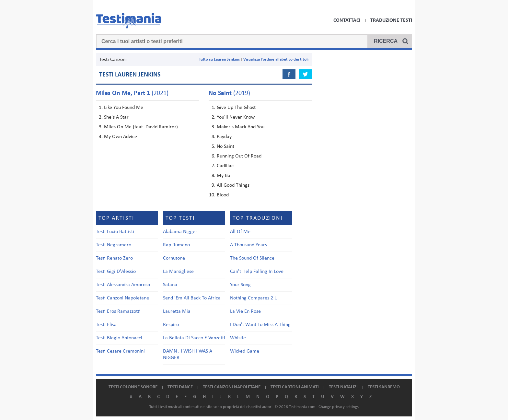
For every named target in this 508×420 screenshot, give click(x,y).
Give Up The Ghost (236, 108)
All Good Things (233, 185)
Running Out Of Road (239, 156)
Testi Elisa (106, 325)
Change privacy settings (339, 407)
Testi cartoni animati (295, 387)
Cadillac (225, 166)
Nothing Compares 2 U (254, 298)
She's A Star (116, 117)
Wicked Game (245, 351)
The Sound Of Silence (252, 258)
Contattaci (347, 20)
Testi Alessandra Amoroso (123, 285)
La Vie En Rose (245, 311)
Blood (223, 195)
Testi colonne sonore (133, 387)
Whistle (238, 338)
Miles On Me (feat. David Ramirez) (141, 127)
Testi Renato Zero (114, 258)
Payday (224, 137)
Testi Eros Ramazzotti (118, 311)
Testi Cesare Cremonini (120, 351)
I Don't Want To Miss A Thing (260, 325)
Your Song (240, 285)
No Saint (225, 146)
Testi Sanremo (384, 387)
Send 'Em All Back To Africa (192, 298)
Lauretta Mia (177, 311)
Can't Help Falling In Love (257, 272)
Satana (170, 285)
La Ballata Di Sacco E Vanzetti (194, 338)
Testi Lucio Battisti (115, 232)
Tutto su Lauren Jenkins (219, 59)
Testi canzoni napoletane (232, 387)
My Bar (225, 176)
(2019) (229, 93)
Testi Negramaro (114, 245)
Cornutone (174, 258)
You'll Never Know (236, 117)
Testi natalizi (343, 387)
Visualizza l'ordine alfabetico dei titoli (276, 59)
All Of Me (240, 232)
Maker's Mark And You (241, 127)
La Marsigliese (178, 272)
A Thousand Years (248, 245)
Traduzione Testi (391, 20)
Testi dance (180, 387)
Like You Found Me (124, 108)
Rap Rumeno (176, 245)
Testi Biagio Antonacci (119, 338)
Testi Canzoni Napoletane (122, 298)
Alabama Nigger (180, 232)
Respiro (171, 325)
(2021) (132, 93)
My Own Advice (121, 137)
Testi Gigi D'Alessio (116, 272)
